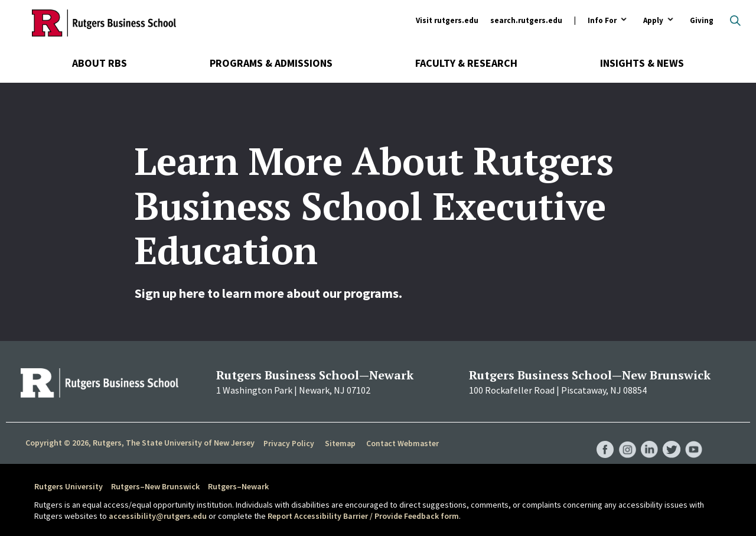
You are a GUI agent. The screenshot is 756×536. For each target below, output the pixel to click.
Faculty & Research (466, 63)
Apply (653, 21)
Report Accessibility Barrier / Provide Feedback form (363, 516)
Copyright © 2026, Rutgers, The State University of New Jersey (140, 443)
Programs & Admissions (271, 63)
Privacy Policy (289, 443)
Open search (735, 21)
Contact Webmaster (401, 443)
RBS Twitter (671, 437)
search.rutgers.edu (526, 20)
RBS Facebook (604, 437)
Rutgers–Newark (238, 486)
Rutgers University (69, 486)
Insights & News (642, 63)
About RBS (100, 63)
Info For (602, 21)
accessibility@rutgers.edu (158, 516)
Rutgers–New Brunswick (155, 486)
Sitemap (339, 443)
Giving (702, 20)
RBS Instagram (626, 437)
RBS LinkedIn (649, 437)
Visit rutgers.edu (447, 20)
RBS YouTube (693, 437)
